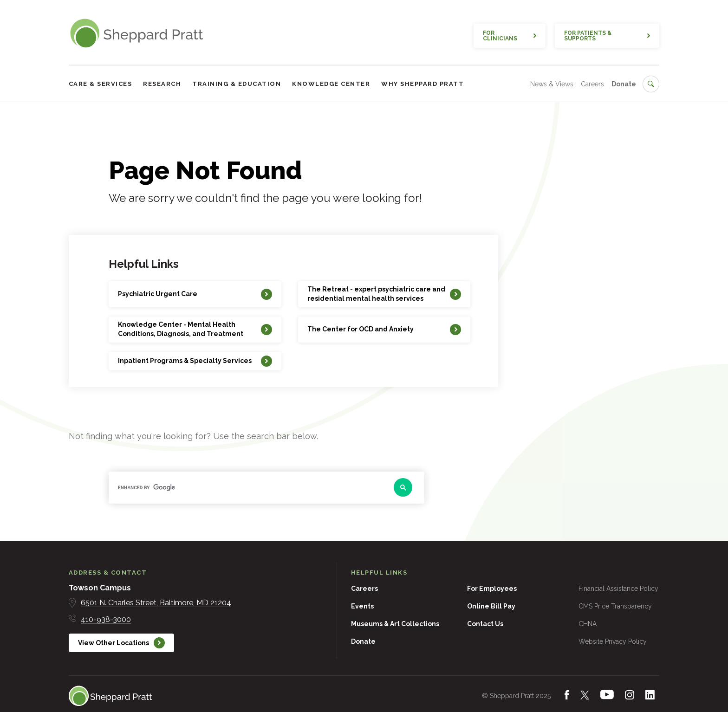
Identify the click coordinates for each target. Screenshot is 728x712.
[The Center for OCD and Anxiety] (384, 330)
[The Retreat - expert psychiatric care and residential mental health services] (384, 294)
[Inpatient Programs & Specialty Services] (195, 361)
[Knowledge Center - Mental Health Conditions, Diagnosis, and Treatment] (195, 330)
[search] (248, 488)
